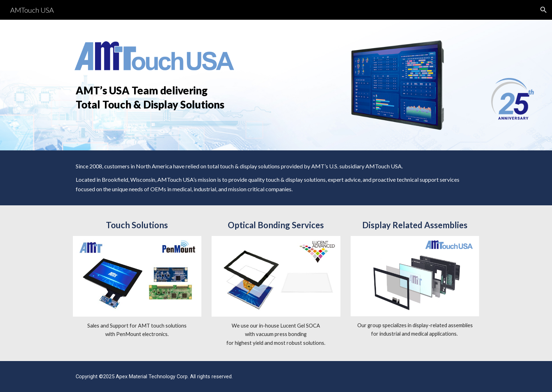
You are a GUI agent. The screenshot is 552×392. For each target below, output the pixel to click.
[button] (544, 10)
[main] (155, 97)
